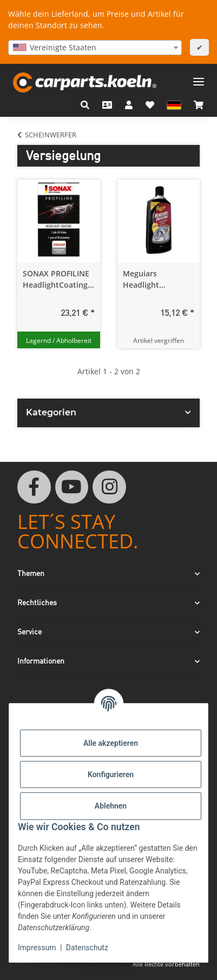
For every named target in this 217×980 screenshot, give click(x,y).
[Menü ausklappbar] (199, 78)
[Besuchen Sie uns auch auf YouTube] (72, 487)
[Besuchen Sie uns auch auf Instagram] (109, 487)
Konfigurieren (111, 774)
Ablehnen (111, 806)
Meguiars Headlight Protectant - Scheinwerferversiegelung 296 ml (159, 279)
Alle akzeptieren (111, 743)
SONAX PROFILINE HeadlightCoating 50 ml (56, 279)
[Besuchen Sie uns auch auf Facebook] (34, 487)
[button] (85, 105)
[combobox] (95, 48)
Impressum (37, 948)
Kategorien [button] (51, 412)
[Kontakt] (107, 105)
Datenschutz (87, 948)
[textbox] (95, 48)
